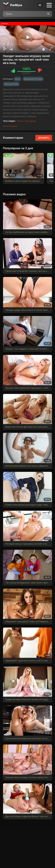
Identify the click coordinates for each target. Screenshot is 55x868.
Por (16, 5)
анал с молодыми (27, 121)
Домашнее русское (33, 79)
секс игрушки (11, 126)
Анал (17, 79)
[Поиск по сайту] (48, 14)
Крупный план (11, 84)
